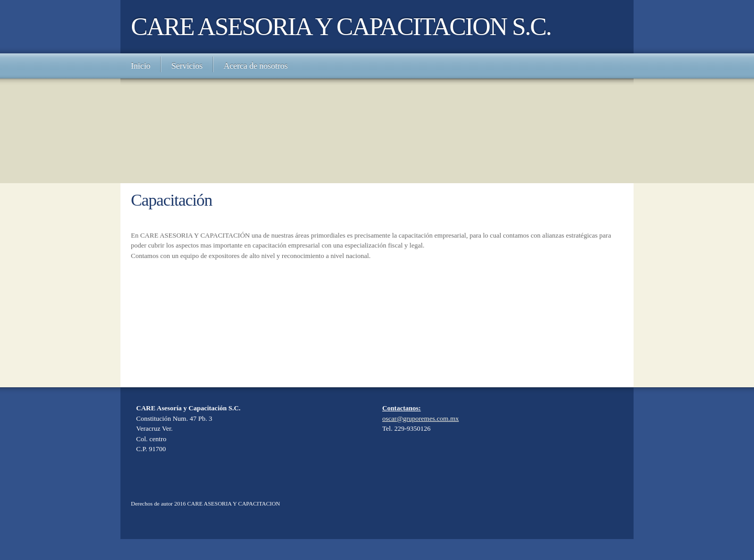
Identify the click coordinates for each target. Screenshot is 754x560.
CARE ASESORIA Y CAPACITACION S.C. (341, 26)
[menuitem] (141, 66)
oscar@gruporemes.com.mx (420, 418)
